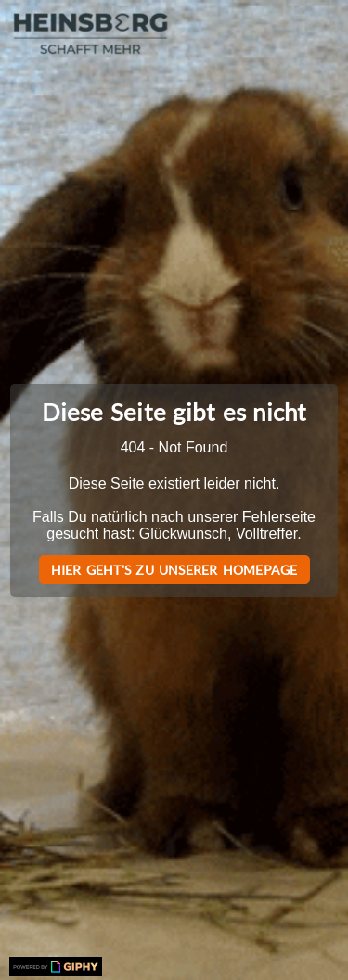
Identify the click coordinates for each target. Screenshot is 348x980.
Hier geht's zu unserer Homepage (174, 570)
